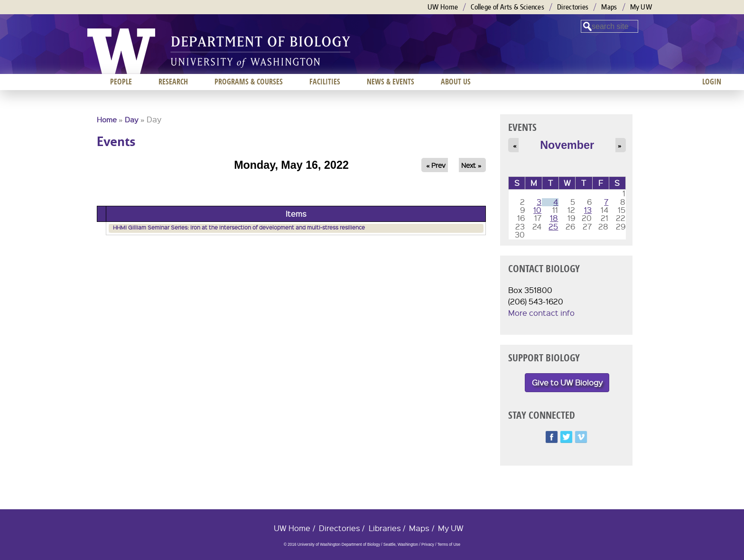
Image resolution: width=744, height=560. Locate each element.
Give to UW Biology (567, 382)
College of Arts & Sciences (507, 7)
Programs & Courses (249, 82)
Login (712, 82)
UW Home (443, 7)
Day (132, 119)
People (121, 82)
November (567, 145)
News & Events (391, 82)
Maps (609, 7)
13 (588, 210)
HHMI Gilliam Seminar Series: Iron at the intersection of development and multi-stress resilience (239, 227)
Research (173, 82)
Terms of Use (449, 545)
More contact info (541, 313)
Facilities (325, 82)
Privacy (428, 545)
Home (107, 119)
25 (553, 226)
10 (537, 210)
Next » (471, 165)
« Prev (436, 165)
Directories (573, 7)
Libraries (385, 528)
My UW (641, 7)
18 (554, 218)
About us (456, 82)
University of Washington (121, 51)
